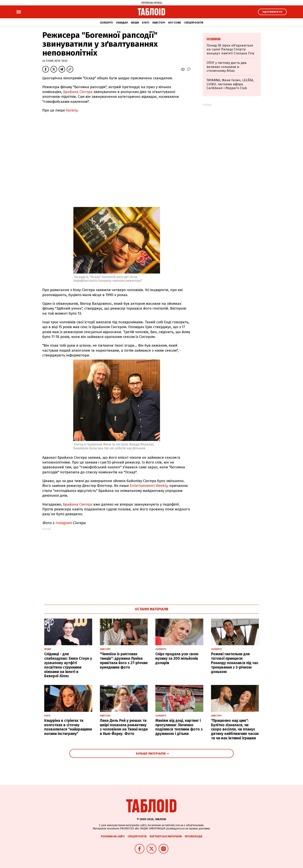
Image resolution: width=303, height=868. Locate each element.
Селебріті (106, 23)
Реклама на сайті (113, 836)
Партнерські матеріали (166, 836)
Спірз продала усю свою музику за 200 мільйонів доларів (177, 658)
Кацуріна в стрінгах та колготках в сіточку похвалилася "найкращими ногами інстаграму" (68, 727)
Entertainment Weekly (149, 486)
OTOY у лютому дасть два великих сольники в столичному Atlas (227, 67)
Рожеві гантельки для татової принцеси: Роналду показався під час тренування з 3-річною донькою (235, 663)
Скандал (122, 23)
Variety (72, 110)
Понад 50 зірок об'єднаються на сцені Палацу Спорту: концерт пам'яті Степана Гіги (230, 49)
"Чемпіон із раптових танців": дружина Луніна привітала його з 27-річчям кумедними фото (124, 661)
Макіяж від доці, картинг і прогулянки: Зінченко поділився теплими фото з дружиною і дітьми (179, 727)
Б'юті (146, 23)
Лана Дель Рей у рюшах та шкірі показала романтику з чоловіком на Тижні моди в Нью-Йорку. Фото (124, 727)
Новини (214, 39)
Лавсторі (159, 23)
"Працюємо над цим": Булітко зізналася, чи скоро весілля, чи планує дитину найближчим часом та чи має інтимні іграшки (235, 729)
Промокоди (193, 836)
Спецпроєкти (194, 23)
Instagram (63, 523)
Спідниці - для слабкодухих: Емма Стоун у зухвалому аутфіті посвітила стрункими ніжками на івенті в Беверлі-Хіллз (68, 665)
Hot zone (175, 23)
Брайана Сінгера (78, 92)
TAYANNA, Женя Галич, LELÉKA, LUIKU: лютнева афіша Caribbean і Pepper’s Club (230, 84)
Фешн (135, 23)
